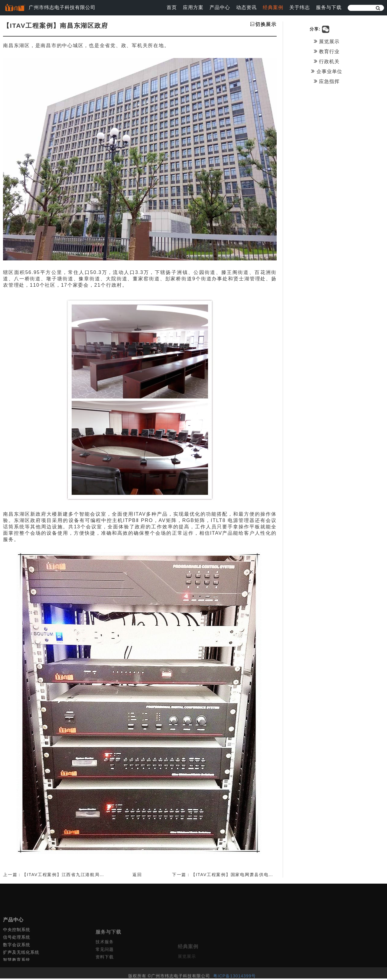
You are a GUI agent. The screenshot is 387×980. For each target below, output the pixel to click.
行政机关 (337, 61)
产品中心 (220, 7)
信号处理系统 (17, 958)
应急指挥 (337, 81)
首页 (172, 7)
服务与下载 (329, 7)
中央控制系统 (17, 950)
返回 (143, 876)
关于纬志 (300, 7)
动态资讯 (246, 7)
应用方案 (193, 7)
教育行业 (337, 51)
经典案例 (273, 7)
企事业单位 (337, 71)
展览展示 (337, 41)
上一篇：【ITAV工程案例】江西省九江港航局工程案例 (61, 876)
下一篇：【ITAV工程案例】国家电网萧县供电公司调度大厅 (245, 876)
